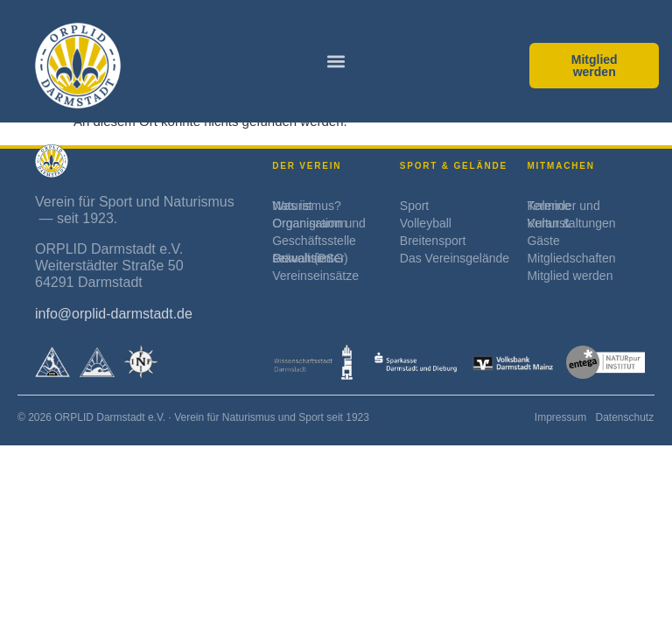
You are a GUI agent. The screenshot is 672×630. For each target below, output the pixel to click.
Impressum (560, 417)
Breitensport (433, 241)
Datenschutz (624, 417)
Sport (414, 206)
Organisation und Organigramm (319, 223)
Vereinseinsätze (315, 276)
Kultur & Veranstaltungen (571, 223)
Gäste (543, 241)
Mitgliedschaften (571, 258)
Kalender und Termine (563, 206)
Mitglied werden (570, 276)
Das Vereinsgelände (455, 258)
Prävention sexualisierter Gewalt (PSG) (310, 258)
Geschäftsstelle (314, 241)
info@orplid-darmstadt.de (114, 314)
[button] (336, 62)
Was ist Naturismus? (307, 206)
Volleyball (426, 223)
